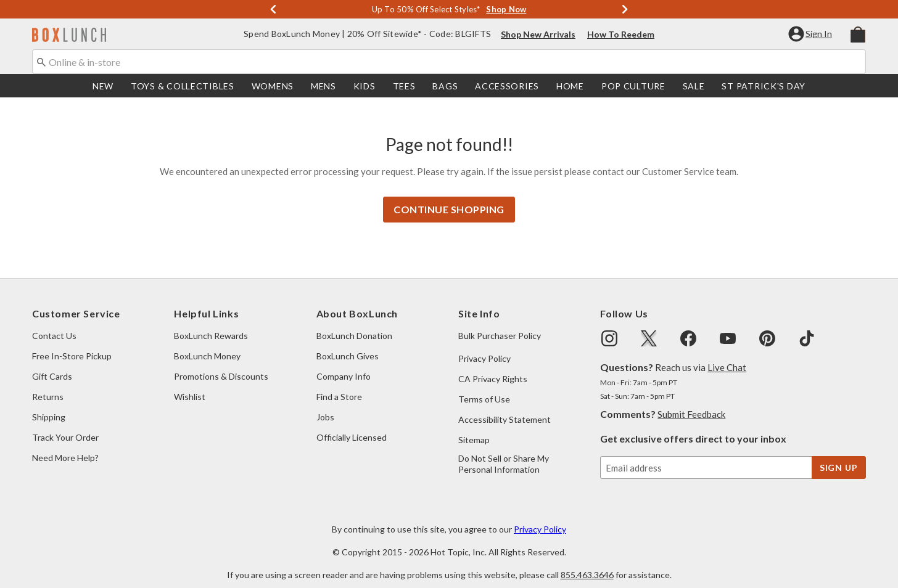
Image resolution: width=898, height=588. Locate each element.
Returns (48, 384)
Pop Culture (633, 86)
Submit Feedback (691, 402)
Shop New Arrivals (538, 34)
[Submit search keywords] (41, 61)
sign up (839, 455)
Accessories (507, 86)
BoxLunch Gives (348, 344)
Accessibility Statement (505, 407)
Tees (404, 86)
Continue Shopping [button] (449, 197)
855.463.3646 (587, 562)
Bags (445, 86)
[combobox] (449, 62)
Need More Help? (65, 445)
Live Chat (727, 355)
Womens (273, 86)
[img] (609, 326)
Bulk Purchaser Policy (500, 323)
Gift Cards (52, 364)
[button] (811, 34)
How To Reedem (621, 34)
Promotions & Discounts (221, 364)
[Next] (625, 9)
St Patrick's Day (764, 86)
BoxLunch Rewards (211, 323)
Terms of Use (484, 387)
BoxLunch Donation (354, 323)
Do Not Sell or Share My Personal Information (504, 451)
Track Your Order (65, 425)
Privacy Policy (484, 346)
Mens (323, 86)
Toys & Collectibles (183, 86)
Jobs (325, 405)
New (103, 86)
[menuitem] (858, 33)
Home (570, 86)
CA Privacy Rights (493, 366)
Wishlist (190, 384)
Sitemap (474, 427)
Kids (365, 86)
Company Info (344, 364)
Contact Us (54, 323)
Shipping (49, 405)
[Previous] (273, 9)
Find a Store (339, 384)
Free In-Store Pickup (72, 344)
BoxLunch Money (207, 344)
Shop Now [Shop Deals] (506, 9)
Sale (694, 86)
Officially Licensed (352, 425)
